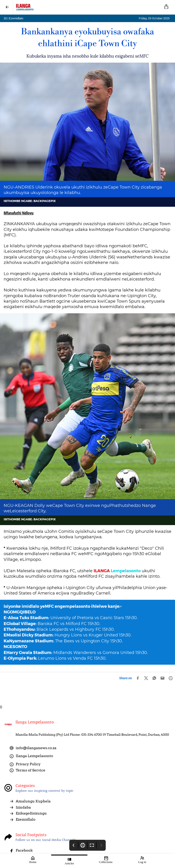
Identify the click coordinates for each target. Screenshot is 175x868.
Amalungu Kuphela (30, 801)
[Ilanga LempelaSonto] (87, 7)
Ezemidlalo (22, 819)
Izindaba (20, 807)
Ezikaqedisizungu (28, 813)
